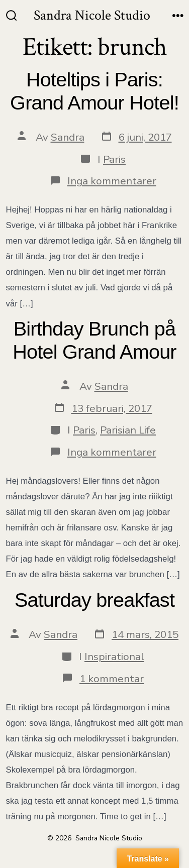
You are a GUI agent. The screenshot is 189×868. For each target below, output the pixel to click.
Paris (114, 159)
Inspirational (114, 657)
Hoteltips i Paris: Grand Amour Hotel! (94, 91)
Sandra (68, 137)
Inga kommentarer (112, 181)
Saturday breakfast (94, 600)
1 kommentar (112, 679)
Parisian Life (128, 430)
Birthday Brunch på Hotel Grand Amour (94, 340)
